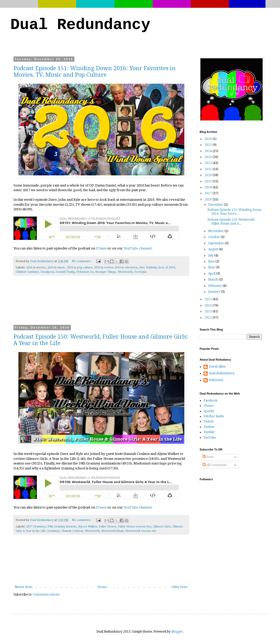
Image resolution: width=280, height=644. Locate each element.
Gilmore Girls (162, 527)
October (214, 237)
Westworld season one (141, 531)
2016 (209, 199)
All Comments (215, 465)
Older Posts (179, 587)
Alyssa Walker (88, 527)
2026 (209, 139)
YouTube (210, 438)
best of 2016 (167, 267)
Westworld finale (113, 531)
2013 (209, 311)
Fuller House (107, 527)
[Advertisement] (101, 304)
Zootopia (140, 272)
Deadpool (47, 272)
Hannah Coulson (72, 531)
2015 (209, 299)
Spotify (209, 411)
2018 (209, 187)
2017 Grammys (36, 527)
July (211, 255)
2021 (209, 169)
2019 (209, 181)
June (212, 261)
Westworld (125, 272)
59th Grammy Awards (62, 527)
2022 (209, 163)
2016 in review (104, 267)
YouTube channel (138, 248)
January (215, 292)
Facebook (211, 400)
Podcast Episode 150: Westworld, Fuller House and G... (231, 221)
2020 (209, 175)
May (212, 267)
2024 (209, 151)
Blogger (177, 632)
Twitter (209, 427)
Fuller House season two (135, 527)
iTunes (101, 248)
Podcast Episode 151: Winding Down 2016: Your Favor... (234, 212)
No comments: (82, 261)
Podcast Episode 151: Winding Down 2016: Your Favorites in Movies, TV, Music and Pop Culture (95, 71)
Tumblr (209, 432)
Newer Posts (24, 587)
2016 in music (56, 267)
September (216, 243)
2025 (209, 145)
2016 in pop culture (80, 267)
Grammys (54, 531)
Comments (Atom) (46, 595)
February (215, 286)
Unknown (216, 380)
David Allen (217, 367)
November (216, 231)
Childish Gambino (27, 272)
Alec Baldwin (148, 267)
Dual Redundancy (80, 25)
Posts (208, 457)
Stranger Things (106, 272)
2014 (209, 305)
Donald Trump (65, 272)
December (216, 205)
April (212, 274)
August (213, 249)
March (213, 280)
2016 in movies (36, 267)
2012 (209, 318)
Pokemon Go (85, 272)
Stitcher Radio (214, 416)
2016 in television (126, 267)
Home (102, 587)
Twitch (209, 421)
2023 (209, 157)
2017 (209, 193)
